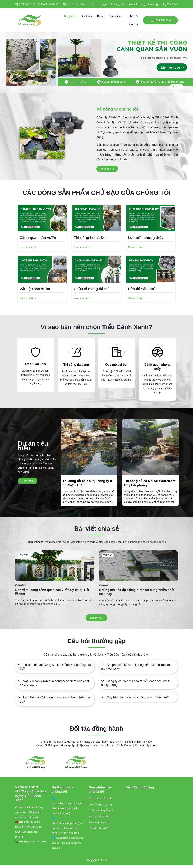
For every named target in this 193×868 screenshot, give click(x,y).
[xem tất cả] (96, 618)
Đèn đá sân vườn (99, 828)
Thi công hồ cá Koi (100, 822)
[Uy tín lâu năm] (35, 352)
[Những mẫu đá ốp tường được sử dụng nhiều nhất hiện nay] (138, 566)
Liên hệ (133, 24)
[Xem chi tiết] (28, 247)
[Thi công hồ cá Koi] (96, 239)
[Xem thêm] (107, 169)
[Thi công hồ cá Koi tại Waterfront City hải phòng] (151, 491)
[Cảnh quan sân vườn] (42, 239)
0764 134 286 (74, 4)
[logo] (29, 20)
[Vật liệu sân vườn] (42, 290)
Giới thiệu (86, 16)
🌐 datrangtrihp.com (64, 838)
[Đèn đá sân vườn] (151, 290)
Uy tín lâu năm (35, 364)
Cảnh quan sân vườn (101, 798)
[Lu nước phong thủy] (151, 239)
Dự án (101, 16)
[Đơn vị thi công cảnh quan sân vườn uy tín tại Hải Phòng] (55, 566)
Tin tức (134, 16)
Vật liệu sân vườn (99, 816)
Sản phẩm (117, 16)
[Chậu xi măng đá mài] (96, 290)
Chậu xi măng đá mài (101, 810)
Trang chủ (70, 16)
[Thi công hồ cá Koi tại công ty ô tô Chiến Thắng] (89, 491)
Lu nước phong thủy (101, 804)
